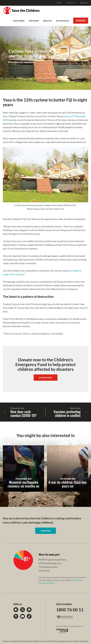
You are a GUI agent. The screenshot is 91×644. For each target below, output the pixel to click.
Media (59, 3)
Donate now (46, 378)
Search (84, 3)
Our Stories (19, 21)
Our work (34, 21)
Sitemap (28, 641)
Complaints (15, 641)
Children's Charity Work (43, 641)
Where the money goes (49, 554)
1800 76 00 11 (70, 610)
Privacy (6, 641)
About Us (47, 21)
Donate (81, 21)
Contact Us (71, 3)
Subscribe (46, 531)
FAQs (22, 641)
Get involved (63, 21)
